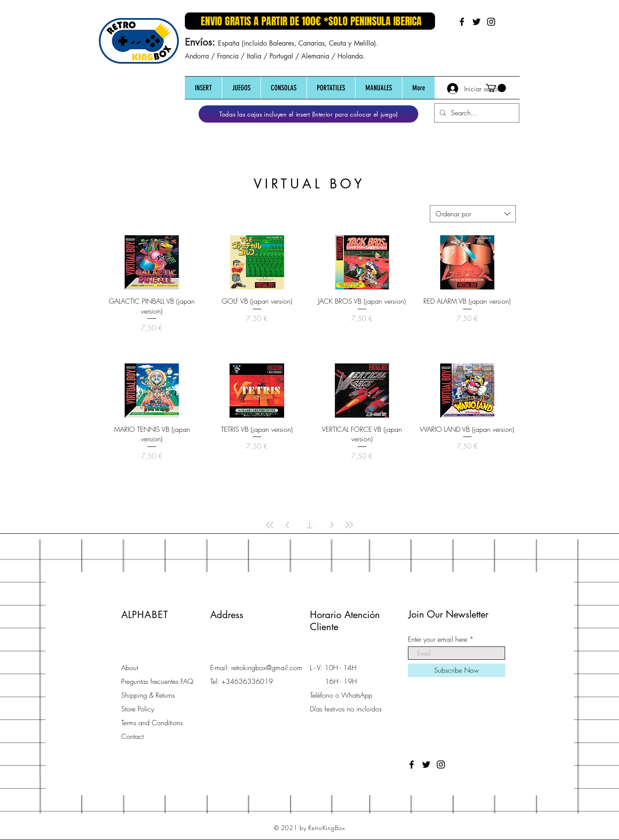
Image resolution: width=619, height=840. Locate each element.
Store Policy (138, 709)
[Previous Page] (287, 525)
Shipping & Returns (148, 695)
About (130, 668)
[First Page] (270, 525)
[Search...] (476, 113)
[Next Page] (332, 525)
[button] (203, 88)
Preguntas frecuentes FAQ (157, 681)
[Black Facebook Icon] (462, 22)
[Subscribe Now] (457, 670)
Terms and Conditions (152, 723)
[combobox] (473, 214)
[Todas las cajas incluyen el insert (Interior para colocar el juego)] (308, 114)
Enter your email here (438, 639)
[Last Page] (349, 525)
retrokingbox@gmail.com (267, 668)
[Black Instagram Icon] (491, 22)
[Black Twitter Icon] (477, 22)
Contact (132, 736)
